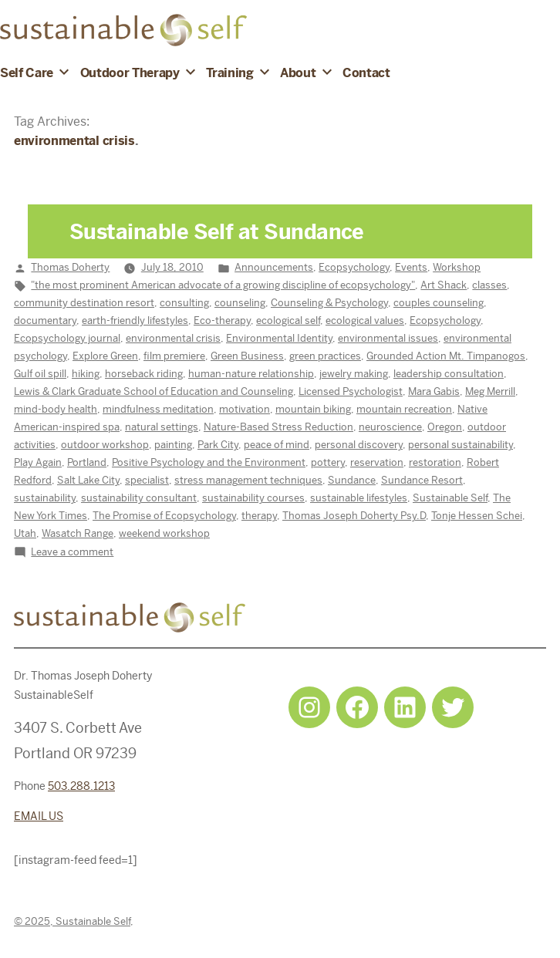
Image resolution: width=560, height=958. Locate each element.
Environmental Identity (279, 338)
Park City (218, 445)
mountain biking (313, 409)
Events (411, 267)
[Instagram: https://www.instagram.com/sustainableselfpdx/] (309, 707)
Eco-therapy (222, 320)
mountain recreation (404, 409)
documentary (45, 320)
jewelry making (354, 374)
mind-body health (56, 409)
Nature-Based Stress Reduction (278, 427)
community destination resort (84, 303)
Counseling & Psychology (329, 303)
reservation (377, 462)
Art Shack (444, 285)
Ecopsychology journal (67, 338)
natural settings (162, 427)
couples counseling (439, 303)
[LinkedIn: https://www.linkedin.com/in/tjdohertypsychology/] (405, 707)
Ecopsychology (354, 267)
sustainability (45, 498)
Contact (366, 73)
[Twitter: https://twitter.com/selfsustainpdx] (453, 707)
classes (489, 285)
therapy (259, 516)
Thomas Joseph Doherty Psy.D (354, 516)
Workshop (457, 267)
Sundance (352, 480)
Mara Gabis (434, 391)
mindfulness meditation (158, 409)
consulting (184, 303)
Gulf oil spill (40, 374)
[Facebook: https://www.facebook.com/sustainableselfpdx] (357, 707)
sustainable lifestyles (359, 498)
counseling (240, 303)
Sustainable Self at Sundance (217, 232)
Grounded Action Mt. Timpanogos (446, 356)
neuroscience (390, 427)
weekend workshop (164, 533)
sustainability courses (253, 498)
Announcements (274, 267)
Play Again (38, 462)
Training (229, 73)
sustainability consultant (139, 498)
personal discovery (359, 445)
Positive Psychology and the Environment (209, 462)
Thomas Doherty (70, 267)
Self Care (27, 73)
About (298, 73)
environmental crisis (173, 338)
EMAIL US (39, 816)
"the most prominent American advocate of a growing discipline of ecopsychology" (223, 285)
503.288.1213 (81, 786)
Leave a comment (72, 552)
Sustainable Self (450, 498)
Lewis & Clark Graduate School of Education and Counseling (153, 391)
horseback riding (144, 374)
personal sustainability (460, 445)
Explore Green (105, 356)
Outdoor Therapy (130, 73)
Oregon (445, 427)
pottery (328, 462)
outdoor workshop (105, 445)
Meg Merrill (490, 391)
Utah (25, 533)
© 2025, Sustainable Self (72, 921)
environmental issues (388, 338)
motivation (245, 409)
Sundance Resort (422, 480)
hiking (86, 374)
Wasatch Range (78, 533)
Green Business (247, 356)
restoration (435, 462)
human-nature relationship (251, 374)
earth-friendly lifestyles (135, 320)
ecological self (288, 320)
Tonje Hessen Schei (477, 516)
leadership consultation (449, 374)
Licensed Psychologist (351, 391)
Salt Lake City (88, 480)
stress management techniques (248, 480)
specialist (147, 480)
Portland (87, 462)
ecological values (365, 320)
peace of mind (277, 445)
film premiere (174, 356)
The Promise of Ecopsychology (164, 516)
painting (173, 445)
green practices (325, 356)
